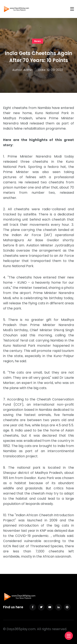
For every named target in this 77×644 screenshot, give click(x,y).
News (38, 41)
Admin (28, 70)
